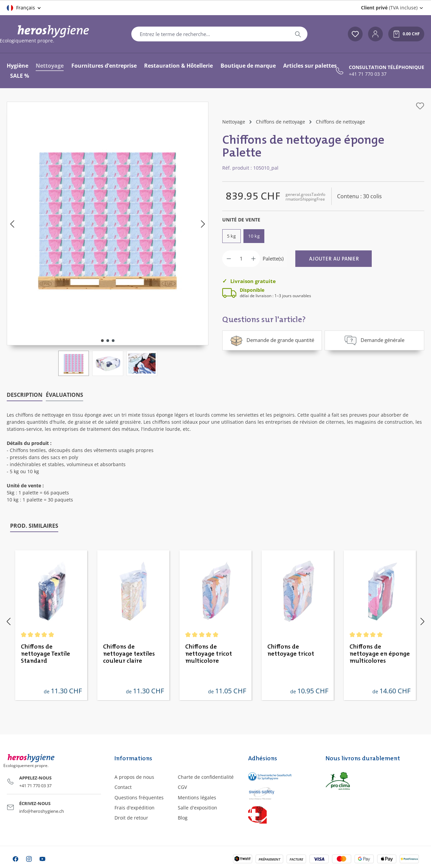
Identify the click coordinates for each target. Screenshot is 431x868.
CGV (182, 787)
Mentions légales (197, 797)
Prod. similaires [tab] (34, 525)
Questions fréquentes (139, 797)
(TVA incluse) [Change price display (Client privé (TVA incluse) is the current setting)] (389, 8)
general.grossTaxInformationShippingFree (305, 197)
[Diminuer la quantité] (229, 259)
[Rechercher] (298, 34)
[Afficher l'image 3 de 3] (113, 341)
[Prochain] (203, 224)
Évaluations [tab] (64, 394)
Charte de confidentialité (206, 777)
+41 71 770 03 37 (368, 74)
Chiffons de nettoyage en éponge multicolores (380, 653)
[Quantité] (241, 259)
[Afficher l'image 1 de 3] (102, 341)
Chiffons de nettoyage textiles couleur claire (129, 653)
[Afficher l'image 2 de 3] (108, 341)
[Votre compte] (375, 34)
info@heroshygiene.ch (42, 810)
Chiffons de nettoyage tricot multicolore (209, 653)
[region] (108, 239)
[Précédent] (12, 224)
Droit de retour (131, 817)
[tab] (25, 395)
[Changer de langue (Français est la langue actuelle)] (24, 8)
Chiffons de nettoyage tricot (291, 650)
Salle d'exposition (197, 807)
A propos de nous (134, 777)
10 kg (254, 236)
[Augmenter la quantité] (253, 259)
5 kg (231, 236)
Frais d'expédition (135, 807)
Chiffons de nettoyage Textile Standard (45, 653)
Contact (123, 787)
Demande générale (374, 340)
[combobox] (210, 34)
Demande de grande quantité (272, 340)
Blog (183, 817)
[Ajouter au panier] (334, 259)
